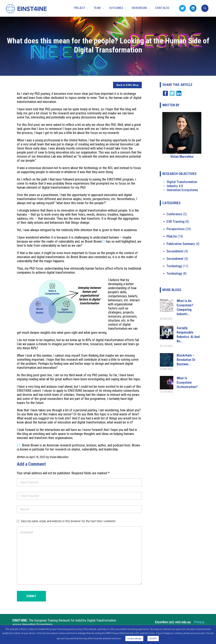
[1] (103, 241)
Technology (174, 266)
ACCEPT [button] (153, 639)
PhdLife (172, 236)
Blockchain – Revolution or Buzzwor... (186, 360)
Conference (174, 214)
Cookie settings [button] (134, 639)
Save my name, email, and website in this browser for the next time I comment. (68, 521)
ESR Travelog (175, 222)
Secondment (175, 251)
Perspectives (176, 229)
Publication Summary (181, 244)
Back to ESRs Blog (127, 85)
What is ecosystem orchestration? (187, 382)
